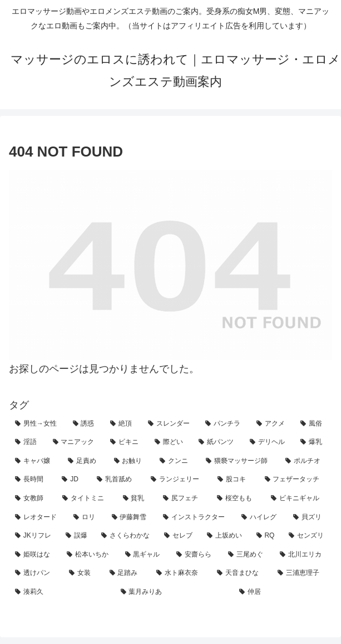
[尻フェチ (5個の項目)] (184, 499)
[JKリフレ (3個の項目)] (34, 536)
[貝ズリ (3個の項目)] (310, 518)
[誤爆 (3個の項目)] (78, 536)
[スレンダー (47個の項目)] (171, 424)
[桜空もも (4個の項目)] (238, 499)
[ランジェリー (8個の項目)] (178, 480)
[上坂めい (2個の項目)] (226, 536)
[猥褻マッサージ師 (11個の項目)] (239, 461)
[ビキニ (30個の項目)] (126, 442)
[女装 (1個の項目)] (83, 573)
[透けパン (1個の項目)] (36, 573)
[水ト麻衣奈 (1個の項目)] (181, 573)
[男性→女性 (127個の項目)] (38, 424)
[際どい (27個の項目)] (171, 442)
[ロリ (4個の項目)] (87, 518)
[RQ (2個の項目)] (267, 536)
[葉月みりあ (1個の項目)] (174, 592)
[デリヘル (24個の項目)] (269, 442)
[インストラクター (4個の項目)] (196, 518)
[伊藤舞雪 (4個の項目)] (132, 518)
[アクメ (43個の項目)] (273, 424)
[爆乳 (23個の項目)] (313, 442)
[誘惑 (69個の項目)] (86, 424)
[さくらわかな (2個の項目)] (127, 536)
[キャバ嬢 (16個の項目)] (35, 461)
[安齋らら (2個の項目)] (196, 555)
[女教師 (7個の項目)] (33, 499)
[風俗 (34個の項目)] (313, 424)
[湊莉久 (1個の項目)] (62, 592)
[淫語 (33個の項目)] (28, 442)
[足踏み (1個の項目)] (127, 573)
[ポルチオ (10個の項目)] (306, 461)
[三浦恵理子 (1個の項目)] (302, 573)
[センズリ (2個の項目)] (307, 536)
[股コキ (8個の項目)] (235, 480)
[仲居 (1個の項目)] (283, 592)
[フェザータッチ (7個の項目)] (295, 480)
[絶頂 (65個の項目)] (123, 424)
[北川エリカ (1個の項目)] (303, 555)
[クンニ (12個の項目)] (177, 461)
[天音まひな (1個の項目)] (241, 573)
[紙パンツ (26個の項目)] (218, 442)
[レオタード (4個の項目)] (38, 518)
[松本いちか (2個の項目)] (90, 555)
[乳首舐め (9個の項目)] (117, 480)
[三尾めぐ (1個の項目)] (248, 555)
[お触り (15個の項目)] (131, 461)
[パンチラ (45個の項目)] (225, 424)
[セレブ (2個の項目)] (179, 536)
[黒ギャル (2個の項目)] (145, 555)
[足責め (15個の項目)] (85, 461)
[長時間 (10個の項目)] (32, 480)
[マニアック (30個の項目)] (76, 442)
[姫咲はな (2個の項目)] (35, 555)
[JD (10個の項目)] (73, 480)
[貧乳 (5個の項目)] (137, 499)
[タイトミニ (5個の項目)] (87, 499)
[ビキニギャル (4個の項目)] (298, 499)
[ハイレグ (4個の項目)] (261, 518)
